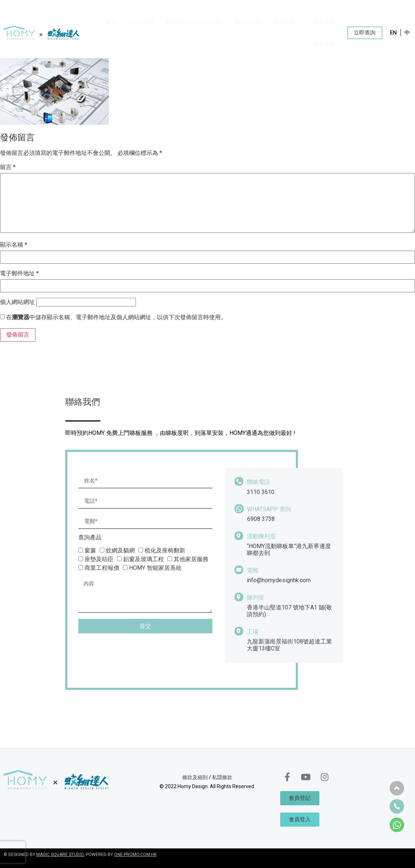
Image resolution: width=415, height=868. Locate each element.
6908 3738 (261, 519)
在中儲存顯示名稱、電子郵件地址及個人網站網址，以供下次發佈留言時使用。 (116, 317)
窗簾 (111, 22)
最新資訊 (324, 22)
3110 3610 (261, 492)
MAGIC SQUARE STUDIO (60, 855)
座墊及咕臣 (99, 559)
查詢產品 (90, 538)
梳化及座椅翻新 (165, 550)
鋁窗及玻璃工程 (144, 559)
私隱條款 (222, 777)
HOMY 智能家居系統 (155, 568)
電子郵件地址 (19, 273)
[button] (365, 33)
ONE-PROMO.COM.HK (135, 855)
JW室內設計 (248, 22)
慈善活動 (324, 44)
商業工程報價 (102, 568)
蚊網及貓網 (141, 22)
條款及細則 (195, 777)
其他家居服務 (191, 559)
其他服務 (288, 22)
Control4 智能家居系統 (194, 22)
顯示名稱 (14, 245)
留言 (8, 167)
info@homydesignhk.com (279, 580)
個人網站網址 (17, 302)
